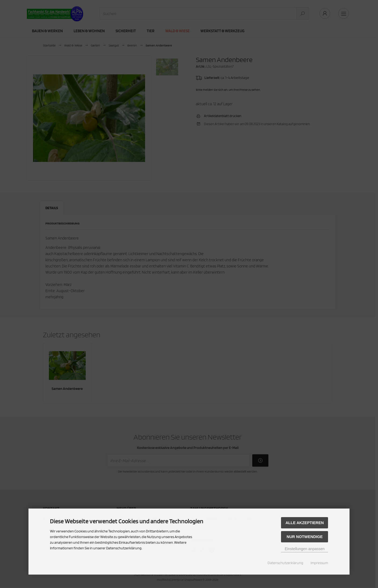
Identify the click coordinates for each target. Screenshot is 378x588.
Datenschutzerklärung (285, 563)
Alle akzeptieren (305, 523)
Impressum (319, 563)
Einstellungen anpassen (305, 549)
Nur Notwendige (305, 537)
